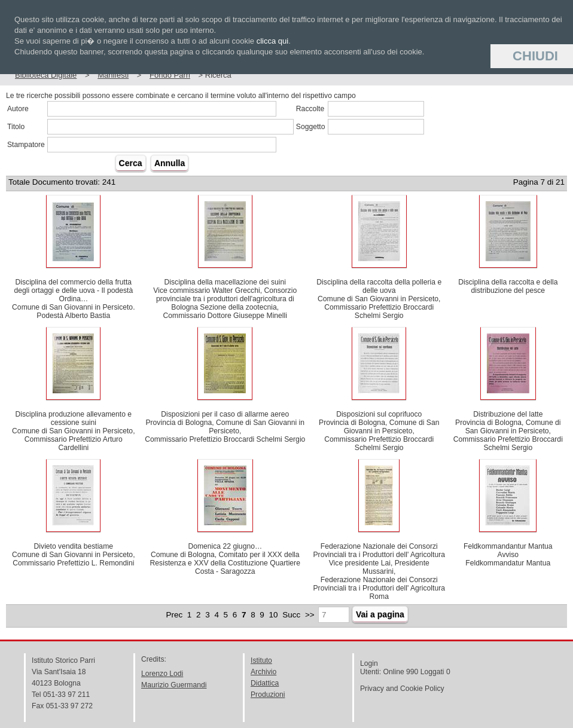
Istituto (261, 660)
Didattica (265, 683)
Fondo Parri (170, 75)
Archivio (263, 672)
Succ (291, 615)
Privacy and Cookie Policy (402, 689)
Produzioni (268, 695)
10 (274, 615)
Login (369, 663)
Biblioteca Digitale (46, 75)
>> (310, 615)
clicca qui (272, 41)
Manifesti (113, 75)
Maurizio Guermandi (174, 685)
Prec (174, 615)
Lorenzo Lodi (162, 674)
